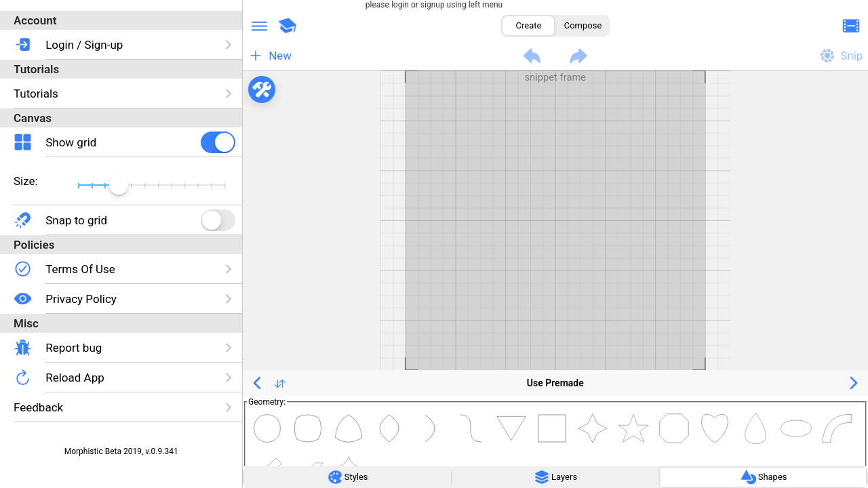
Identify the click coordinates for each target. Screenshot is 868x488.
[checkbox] (218, 142)
